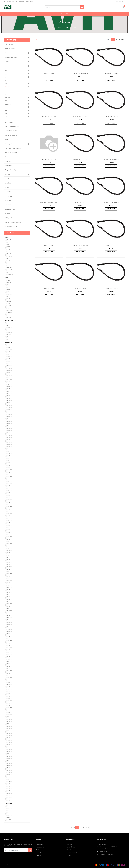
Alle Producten (9, 44)
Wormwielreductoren (11, 135)
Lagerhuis (8, 183)
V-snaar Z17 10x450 (111, 74)
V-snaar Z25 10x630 (49, 288)
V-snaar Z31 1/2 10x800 (111, 202)
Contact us (39, 853)
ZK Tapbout (8, 218)
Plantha (7, 139)
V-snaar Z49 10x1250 (80, 117)
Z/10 (8, 90)
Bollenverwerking (10, 49)
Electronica (8, 53)
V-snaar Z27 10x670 (111, 245)
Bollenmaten (9, 122)
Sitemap (39, 856)
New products (40, 847)
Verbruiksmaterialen (11, 131)
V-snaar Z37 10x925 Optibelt (49, 202)
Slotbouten (8, 205)
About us (70, 850)
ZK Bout (7, 214)
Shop (59, 27)
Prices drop (39, 844)
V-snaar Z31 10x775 (49, 245)
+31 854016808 (9, 1)
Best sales (39, 850)
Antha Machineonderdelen (13, 148)
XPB (6, 114)
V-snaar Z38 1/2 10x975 (111, 159)
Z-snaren (75, 27)
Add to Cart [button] (49, 80)
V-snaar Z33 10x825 (49, 74)
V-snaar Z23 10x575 (111, 288)
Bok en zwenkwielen (11, 153)
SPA (6, 74)
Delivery (70, 844)
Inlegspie (8, 174)
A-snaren (8, 98)
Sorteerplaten (9, 144)
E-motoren (8, 161)
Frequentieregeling (11, 170)
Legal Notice (71, 847)
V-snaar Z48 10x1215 (111, 117)
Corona (7, 157)
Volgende (122, 39)
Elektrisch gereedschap (12, 126)
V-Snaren (67, 27)
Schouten (8, 200)
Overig (7, 62)
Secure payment (72, 853)
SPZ (6, 84)
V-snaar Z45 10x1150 (80, 159)
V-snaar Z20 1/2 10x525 (80, 74)
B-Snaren (8, 101)
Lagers (7, 66)
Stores (69, 856)
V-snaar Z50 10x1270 (49, 117)
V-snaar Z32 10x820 (80, 202)
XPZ (6, 117)
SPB (6, 77)
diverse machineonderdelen (13, 222)
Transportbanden (10, 209)
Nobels (7, 187)
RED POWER (9, 192)
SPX (6, 80)
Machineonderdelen (11, 57)
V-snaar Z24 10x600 (80, 288)
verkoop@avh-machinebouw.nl (24, 1)
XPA (6, 111)
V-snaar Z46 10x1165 (49, 159)
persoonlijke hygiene (11, 227)
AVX (6, 95)
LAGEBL (7, 179)
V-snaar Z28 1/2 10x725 (80, 245)
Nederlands (120, 1)
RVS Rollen (8, 196)
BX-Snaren (8, 104)
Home (53, 27)
